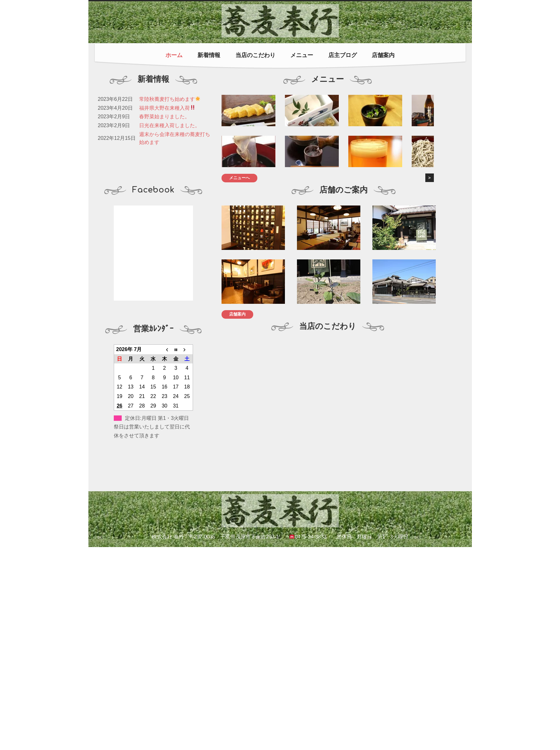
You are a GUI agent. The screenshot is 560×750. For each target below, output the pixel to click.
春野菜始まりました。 (164, 117)
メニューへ (239, 178)
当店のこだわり (255, 55)
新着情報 (209, 55)
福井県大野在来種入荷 (167, 108)
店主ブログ (343, 55)
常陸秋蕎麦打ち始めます (170, 99)
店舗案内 (383, 55)
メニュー (302, 55)
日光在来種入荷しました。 (170, 125)
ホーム (174, 55)
